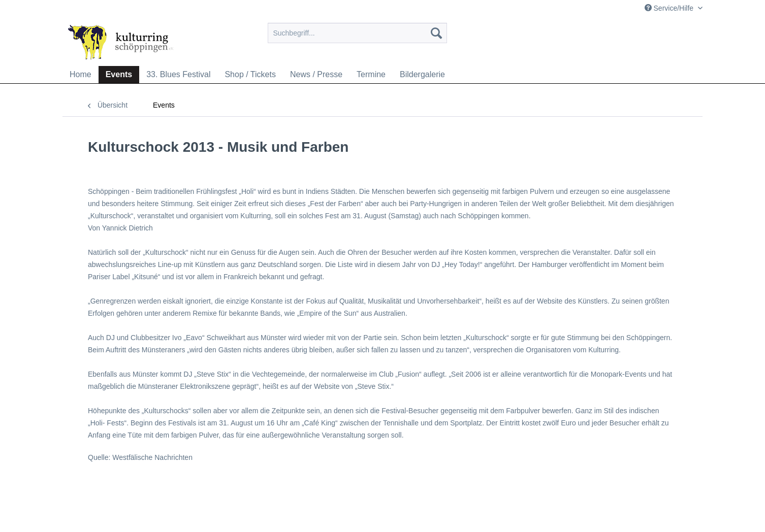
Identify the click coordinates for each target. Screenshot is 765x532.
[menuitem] (357, 37)
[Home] (81, 75)
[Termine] (371, 75)
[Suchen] (436, 33)
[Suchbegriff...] (357, 33)
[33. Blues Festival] (178, 75)
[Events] (119, 75)
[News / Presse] (316, 75)
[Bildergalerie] (422, 75)
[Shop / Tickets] (250, 75)
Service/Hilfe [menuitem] (670, 8)
